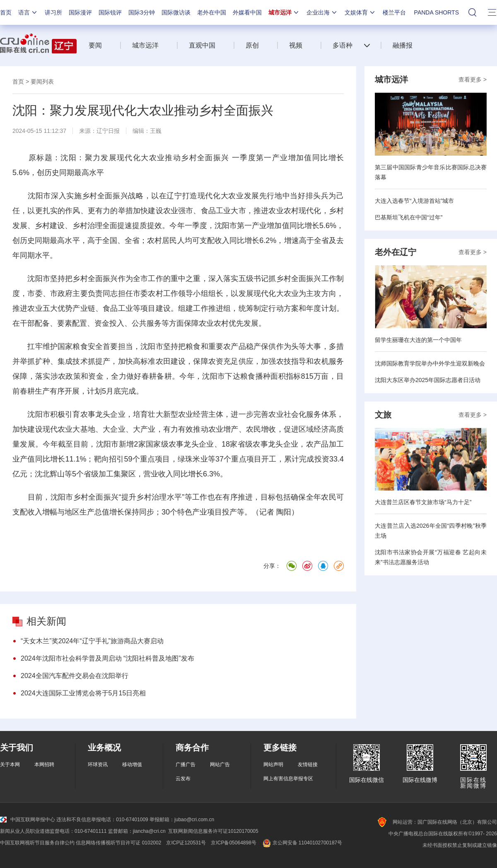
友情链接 (308, 765)
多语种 (343, 45)
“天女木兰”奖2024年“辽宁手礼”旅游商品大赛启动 (92, 641)
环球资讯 (98, 765)
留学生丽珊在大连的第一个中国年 (418, 340)
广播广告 (186, 765)
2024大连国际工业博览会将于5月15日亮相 (83, 693)
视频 (296, 45)
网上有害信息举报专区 (288, 779)
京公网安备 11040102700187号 (302, 843)
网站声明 (273, 765)
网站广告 (220, 765)
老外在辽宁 (396, 252)
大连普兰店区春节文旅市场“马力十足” (423, 502)
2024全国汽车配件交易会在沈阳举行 (75, 676)
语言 (28, 12)
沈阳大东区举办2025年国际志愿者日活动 (428, 380)
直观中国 (202, 45)
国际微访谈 (176, 12)
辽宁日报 (108, 131)
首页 (6, 12)
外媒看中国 (247, 12)
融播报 (403, 45)
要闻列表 (42, 82)
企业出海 (322, 12)
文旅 (383, 415)
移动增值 (132, 765)
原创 (252, 45)
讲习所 (53, 12)
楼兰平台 (394, 12)
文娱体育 (360, 12)
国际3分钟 (142, 12)
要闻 (95, 45)
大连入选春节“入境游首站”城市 (414, 201)
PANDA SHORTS (437, 12)
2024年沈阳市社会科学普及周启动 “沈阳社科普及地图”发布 (107, 658)
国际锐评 (110, 12)
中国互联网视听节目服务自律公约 (37, 843)
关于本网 (10, 765)
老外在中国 (212, 12)
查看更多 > (473, 79)
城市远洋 (284, 12)
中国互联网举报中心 (28, 820)
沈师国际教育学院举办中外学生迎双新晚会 (430, 363)
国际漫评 (80, 12)
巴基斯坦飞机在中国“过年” (409, 217)
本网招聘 (44, 765)
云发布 (183, 779)
